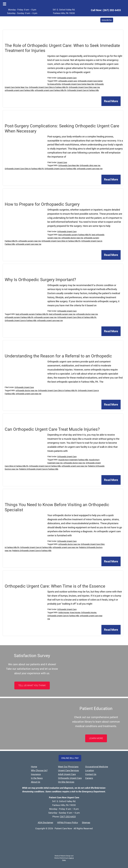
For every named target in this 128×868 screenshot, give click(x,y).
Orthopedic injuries (89, 613)
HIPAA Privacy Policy (68, 823)
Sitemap (86, 823)
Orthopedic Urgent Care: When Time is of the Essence (55, 586)
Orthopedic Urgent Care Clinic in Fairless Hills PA (48, 87)
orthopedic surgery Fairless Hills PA (19, 317)
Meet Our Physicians (68, 767)
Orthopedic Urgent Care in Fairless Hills (83, 90)
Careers (89, 778)
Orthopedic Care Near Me (69, 165)
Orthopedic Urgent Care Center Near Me (78, 84)
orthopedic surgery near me (29, 241)
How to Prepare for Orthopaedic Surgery (42, 204)
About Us (36, 782)
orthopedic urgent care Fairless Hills (19, 90)
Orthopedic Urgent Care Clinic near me (84, 87)
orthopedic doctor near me (72, 238)
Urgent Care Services (68, 770)
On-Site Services (66, 782)
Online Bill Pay (107, 20)
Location (90, 770)
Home (34, 767)
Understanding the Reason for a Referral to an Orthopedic (58, 356)
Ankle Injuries (64, 613)
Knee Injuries (75, 613)
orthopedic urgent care (68, 81)
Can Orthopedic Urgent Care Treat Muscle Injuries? (52, 429)
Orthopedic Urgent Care (67, 78)
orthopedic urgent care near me (90, 169)
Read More (111, 101)
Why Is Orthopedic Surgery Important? (40, 280)
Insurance (36, 774)
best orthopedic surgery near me (62, 314)
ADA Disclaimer (45, 823)
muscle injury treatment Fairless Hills (73, 460)
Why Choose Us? (39, 770)
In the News (37, 778)
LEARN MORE (96, 738)
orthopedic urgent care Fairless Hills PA (51, 90)
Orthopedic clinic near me (90, 165)
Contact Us (91, 774)
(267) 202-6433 (112, 10)
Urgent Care (62, 162)
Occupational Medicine (97, 767)
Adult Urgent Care (67, 774)
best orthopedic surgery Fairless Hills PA (75, 235)
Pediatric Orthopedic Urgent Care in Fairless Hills (39, 469)
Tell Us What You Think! (32, 685)
